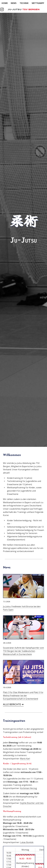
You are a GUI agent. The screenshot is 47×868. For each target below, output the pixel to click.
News (14, 3)
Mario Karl (25, 759)
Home (5, 3)
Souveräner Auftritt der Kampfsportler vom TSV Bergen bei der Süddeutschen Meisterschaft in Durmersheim (23, 651)
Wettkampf (38, 3)
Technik (24, 3)
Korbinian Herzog (28, 788)
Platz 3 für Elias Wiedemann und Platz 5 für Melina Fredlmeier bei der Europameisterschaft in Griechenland (23, 696)
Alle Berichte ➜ (13, 704)
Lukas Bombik (27, 842)
